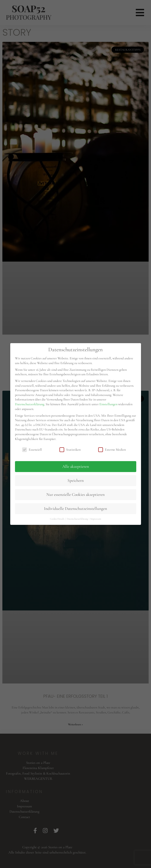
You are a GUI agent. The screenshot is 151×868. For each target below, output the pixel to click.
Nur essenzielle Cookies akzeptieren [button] (75, 495)
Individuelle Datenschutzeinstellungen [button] (75, 509)
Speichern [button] (76, 480)
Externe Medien (112, 450)
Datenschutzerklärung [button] (78, 519)
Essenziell (32, 450)
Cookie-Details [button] (57, 519)
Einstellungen (108, 404)
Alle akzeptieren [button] (76, 466)
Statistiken (70, 450)
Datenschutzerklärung (30, 404)
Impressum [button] (96, 519)
